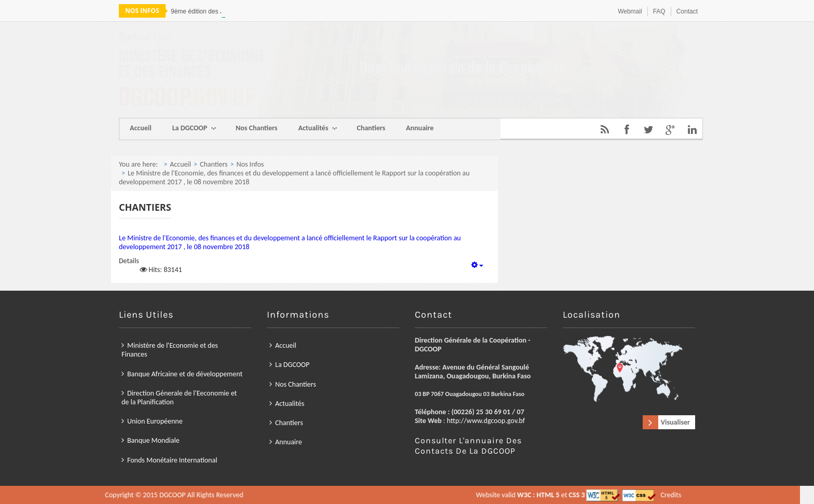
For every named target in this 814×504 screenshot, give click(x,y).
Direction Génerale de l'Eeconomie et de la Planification (179, 398)
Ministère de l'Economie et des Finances (170, 350)
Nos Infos (250, 164)
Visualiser (675, 422)
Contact (687, 11)
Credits (428, 495)
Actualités (317, 129)
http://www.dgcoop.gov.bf (486, 421)
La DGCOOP (194, 129)
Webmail (630, 11)
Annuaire (420, 128)
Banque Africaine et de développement (185, 373)
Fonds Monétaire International (172, 460)
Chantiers (371, 128)
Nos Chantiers (256, 128)
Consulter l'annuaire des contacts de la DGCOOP (468, 446)
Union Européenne (155, 421)
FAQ (659, 11)
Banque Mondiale (153, 440)
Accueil (141, 128)
